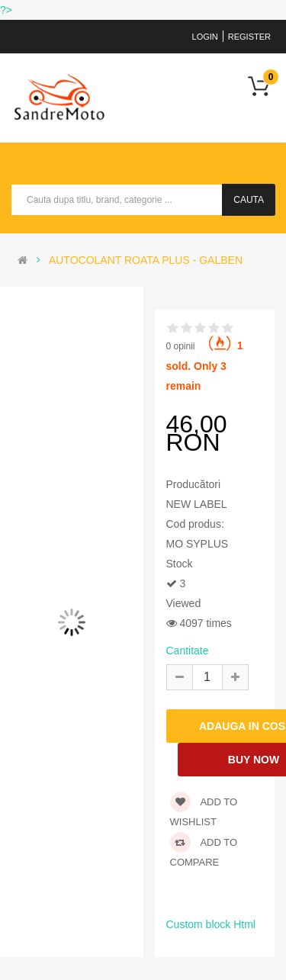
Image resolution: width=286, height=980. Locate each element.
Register (249, 37)
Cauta (249, 200)
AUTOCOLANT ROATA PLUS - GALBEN (146, 260)
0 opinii (181, 346)
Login (205, 37)
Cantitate (188, 651)
